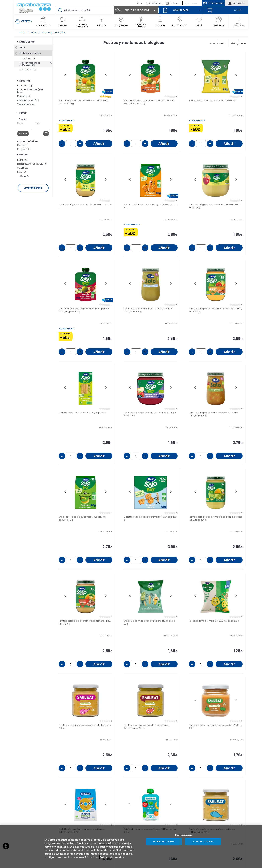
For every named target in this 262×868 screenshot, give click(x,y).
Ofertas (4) (22, 145)
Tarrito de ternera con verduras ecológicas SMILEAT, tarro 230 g (147, 726)
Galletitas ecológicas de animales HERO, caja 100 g (150, 518)
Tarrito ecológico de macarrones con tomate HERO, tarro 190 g (213, 414)
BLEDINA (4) (23, 160)
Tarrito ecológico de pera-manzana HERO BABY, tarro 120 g (214, 206)
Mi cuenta (236, 3)
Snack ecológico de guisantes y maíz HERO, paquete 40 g (82, 518)
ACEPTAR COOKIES (203, 841)
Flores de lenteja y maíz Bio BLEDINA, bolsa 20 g (214, 621)
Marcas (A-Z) (24, 96)
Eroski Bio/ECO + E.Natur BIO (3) (32, 164)
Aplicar (23, 133)
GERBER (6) (23, 168)
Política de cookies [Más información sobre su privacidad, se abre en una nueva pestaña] (112, 857)
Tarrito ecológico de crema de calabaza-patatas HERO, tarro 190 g (215, 518)
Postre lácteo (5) (27, 58)
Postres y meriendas (30, 53)
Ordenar (25, 81)
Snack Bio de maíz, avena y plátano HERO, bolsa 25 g (149, 622)
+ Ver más (24, 176)
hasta (38, 123)
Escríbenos (175, 3)
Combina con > (67, 121)
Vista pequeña (217, 43)
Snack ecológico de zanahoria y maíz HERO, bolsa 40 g (150, 206)
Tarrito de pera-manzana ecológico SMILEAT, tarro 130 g (216, 726)
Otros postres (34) (28, 69)
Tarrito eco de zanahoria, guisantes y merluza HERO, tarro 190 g (148, 310)
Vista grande (238, 43)
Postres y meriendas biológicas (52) (30, 64)
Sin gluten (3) (24, 149)
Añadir (99, 144)
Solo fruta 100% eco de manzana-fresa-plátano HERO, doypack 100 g (84, 310)
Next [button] (106, 75)
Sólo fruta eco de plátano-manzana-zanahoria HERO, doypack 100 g (149, 102)
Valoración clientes (26, 104)
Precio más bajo (25, 86)
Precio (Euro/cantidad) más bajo (31, 91)
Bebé (22, 47)
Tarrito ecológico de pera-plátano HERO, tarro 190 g (85, 206)
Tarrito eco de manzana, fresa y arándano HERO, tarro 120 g (150, 414)
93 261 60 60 (155, 3)
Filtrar (23, 113)
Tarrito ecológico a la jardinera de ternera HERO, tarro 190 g (85, 622)
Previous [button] (65, 75)
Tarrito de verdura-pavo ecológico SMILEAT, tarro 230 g (85, 726)
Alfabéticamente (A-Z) (28, 100)
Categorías (27, 42)
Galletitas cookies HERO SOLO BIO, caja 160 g (82, 413)
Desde (20, 123)
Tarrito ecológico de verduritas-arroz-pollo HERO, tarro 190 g (215, 310)
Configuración (183, 835)
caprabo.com (191, 3)
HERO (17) (21, 172)
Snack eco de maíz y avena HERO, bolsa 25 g (213, 101)
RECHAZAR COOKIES (164, 841)
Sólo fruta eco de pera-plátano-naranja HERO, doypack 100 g (84, 102)
